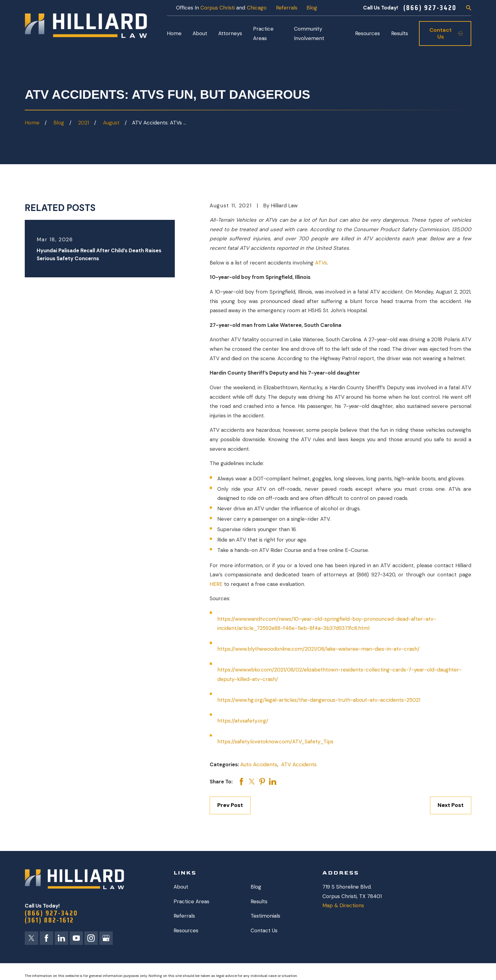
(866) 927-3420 (430, 8)
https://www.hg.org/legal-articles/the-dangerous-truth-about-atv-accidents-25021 (319, 700)
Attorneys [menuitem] (230, 33)
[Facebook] (46, 938)
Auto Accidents (259, 764)
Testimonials (265, 916)
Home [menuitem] (174, 33)
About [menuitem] (200, 33)
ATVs (321, 263)
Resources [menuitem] (367, 33)
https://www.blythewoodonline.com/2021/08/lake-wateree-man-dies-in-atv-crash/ (318, 649)
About (181, 887)
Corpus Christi (218, 8)
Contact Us (264, 930)
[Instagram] (91, 938)
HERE (217, 584)
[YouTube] (76, 938)
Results (259, 901)
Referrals (287, 8)
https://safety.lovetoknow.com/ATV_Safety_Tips (275, 741)
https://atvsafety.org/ (243, 721)
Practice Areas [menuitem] (263, 33)
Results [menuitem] (400, 33)
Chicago (257, 8)
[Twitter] (31, 938)
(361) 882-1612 (49, 920)
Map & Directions (343, 905)
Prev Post (230, 805)
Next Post (451, 805)
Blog (312, 8)
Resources (186, 930)
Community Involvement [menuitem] (309, 33)
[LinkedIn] (61, 938)
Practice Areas (191, 901)
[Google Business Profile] (106, 938)
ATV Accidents (299, 764)
